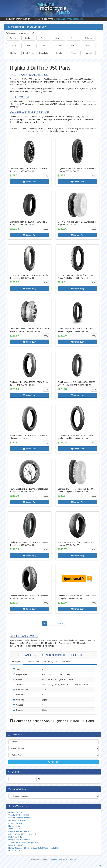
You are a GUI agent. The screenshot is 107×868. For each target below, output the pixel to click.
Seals (89, 46)
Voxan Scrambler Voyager (19, 818)
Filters (28, 46)
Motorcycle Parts (55, 860)
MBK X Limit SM (15, 837)
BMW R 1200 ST (16, 845)
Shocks (13, 53)
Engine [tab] (17, 662)
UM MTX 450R (15, 851)
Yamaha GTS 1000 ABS (19, 815)
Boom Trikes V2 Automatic (20, 831)
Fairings (13, 46)
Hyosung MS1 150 (16, 812)
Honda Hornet (14, 826)
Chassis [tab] (67, 662)
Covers (58, 38)
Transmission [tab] (33, 662)
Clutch (43, 38)
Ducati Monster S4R (17, 820)
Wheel (89, 53)
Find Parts (54, 762)
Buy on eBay (30, 182)
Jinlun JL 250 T (15, 829)
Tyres (74, 53)
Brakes (28, 38)
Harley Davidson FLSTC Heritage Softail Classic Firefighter (33, 848)
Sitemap (72, 860)
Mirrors (74, 46)
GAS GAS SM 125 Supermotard (22, 834)
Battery (13, 38)
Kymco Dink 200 (15, 823)
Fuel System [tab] (51, 662)
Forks (43, 46)
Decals (74, 38)
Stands (59, 53)
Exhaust (89, 38)
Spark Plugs (28, 53)
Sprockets (43, 53)
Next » (60, 623)
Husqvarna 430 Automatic (19, 840)
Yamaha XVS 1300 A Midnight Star (23, 842)
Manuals (59, 46)
